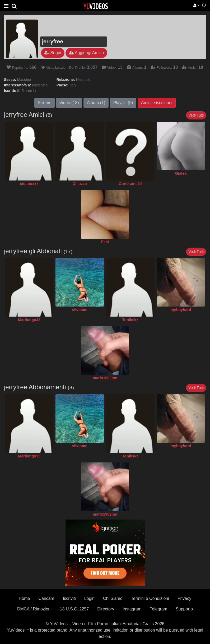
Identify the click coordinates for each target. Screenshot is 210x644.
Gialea (181, 173)
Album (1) (96, 103)
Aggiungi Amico (86, 53)
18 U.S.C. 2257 (74, 609)
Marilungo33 (29, 320)
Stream (45, 103)
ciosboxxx (29, 184)
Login (89, 598)
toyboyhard (181, 310)
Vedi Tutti (196, 115)
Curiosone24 (130, 184)
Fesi (105, 242)
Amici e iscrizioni (157, 103)
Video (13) (69, 103)
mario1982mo (105, 378)
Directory (106, 609)
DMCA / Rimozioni (34, 609)
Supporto (184, 609)
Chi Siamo (113, 598)
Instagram (132, 609)
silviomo (80, 310)
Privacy (184, 598)
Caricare (46, 598)
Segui (53, 53)
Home (24, 598)
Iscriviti (69, 598)
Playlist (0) (123, 103)
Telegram (158, 609)
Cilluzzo (80, 184)
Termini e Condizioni (150, 598)
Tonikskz (130, 320)
